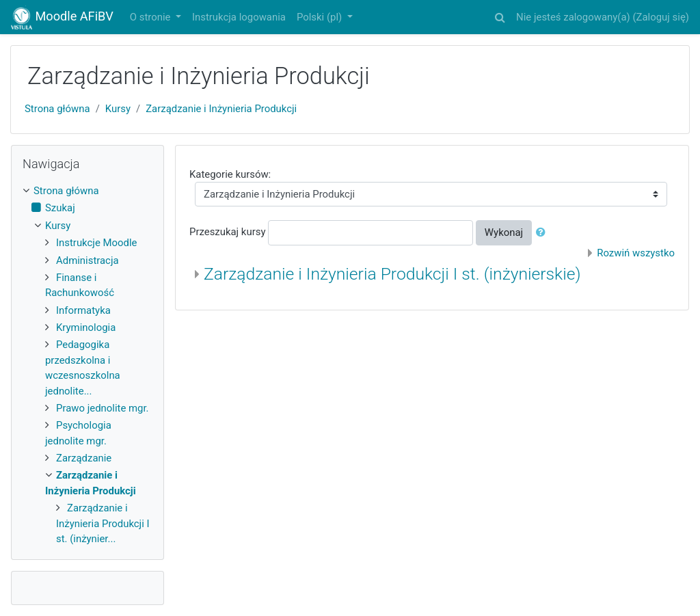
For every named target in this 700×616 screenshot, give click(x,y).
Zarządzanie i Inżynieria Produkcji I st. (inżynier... (103, 523)
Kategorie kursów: (230, 174)
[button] (500, 15)
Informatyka (83, 310)
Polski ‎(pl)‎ (321, 17)
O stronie (151, 17)
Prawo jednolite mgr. (103, 408)
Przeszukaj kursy (227, 232)
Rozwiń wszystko (636, 253)
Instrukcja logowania (239, 17)
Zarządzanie (84, 458)
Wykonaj (504, 232)
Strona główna (57, 109)
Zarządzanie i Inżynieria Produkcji (221, 109)
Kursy (118, 109)
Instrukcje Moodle (96, 243)
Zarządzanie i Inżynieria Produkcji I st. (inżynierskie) (392, 274)
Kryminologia (86, 327)
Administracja (87, 260)
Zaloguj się (661, 17)
